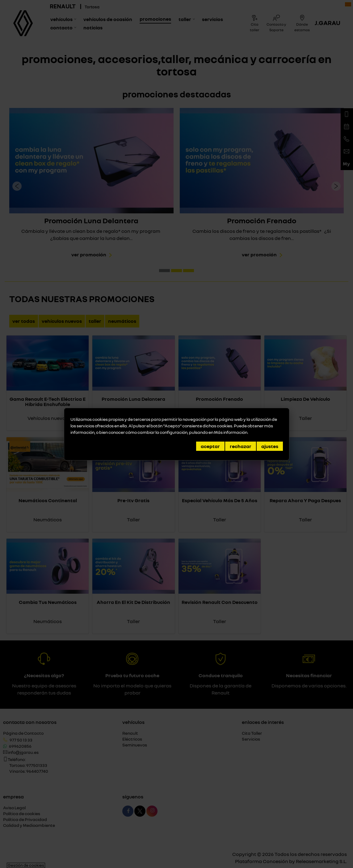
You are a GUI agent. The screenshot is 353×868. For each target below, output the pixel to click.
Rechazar (241, 446)
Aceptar (210, 446)
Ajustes (270, 446)
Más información (231, 432)
